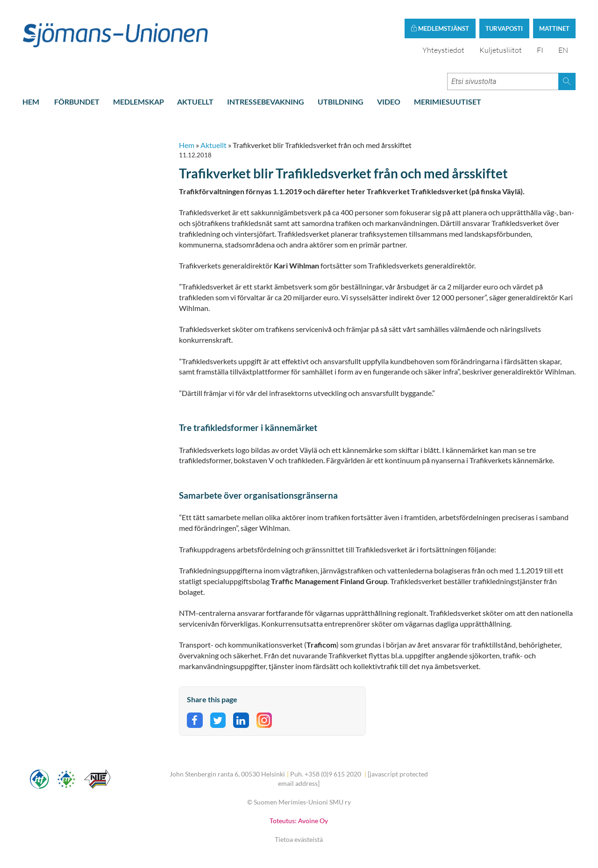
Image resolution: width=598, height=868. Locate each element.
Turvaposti (504, 28)
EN (563, 50)
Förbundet (77, 102)
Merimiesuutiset (448, 102)
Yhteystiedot (443, 50)
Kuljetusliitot (501, 50)
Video (389, 102)
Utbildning (341, 102)
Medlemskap (139, 102)
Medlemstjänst (440, 28)
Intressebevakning (266, 102)
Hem (31, 102)
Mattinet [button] (554, 28)
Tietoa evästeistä (299, 839)
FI (540, 50)
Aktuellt (195, 102)
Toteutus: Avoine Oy (299, 821)
